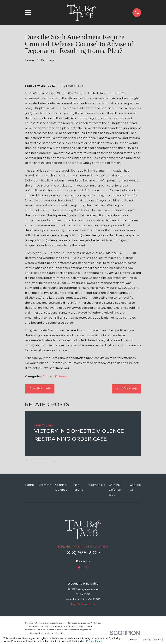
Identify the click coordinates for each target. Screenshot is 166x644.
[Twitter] (87, 568)
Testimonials (96, 485)
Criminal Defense (55, 376)
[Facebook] (79, 568)
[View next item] (56, 460)
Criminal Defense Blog (115, 490)
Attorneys (44, 485)
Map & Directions (83, 604)
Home (29, 485)
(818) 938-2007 (83, 553)
